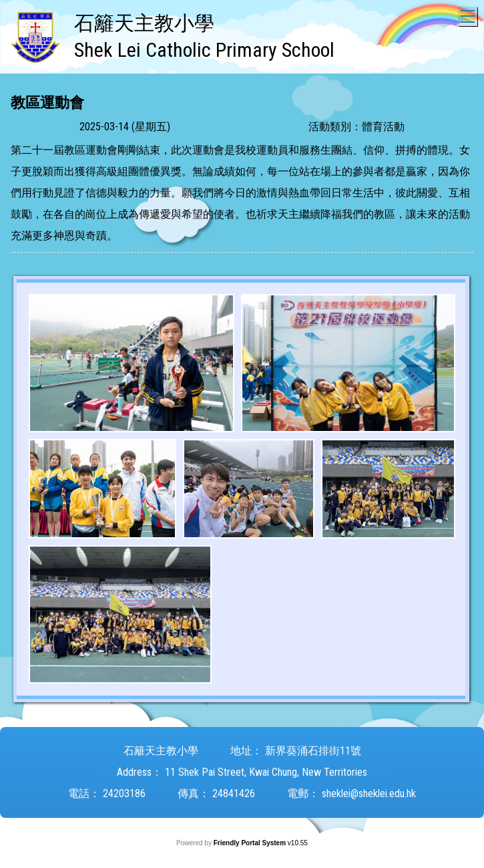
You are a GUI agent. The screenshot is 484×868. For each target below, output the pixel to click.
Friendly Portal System (251, 843)
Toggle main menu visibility (469, 13)
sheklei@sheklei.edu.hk (369, 793)
